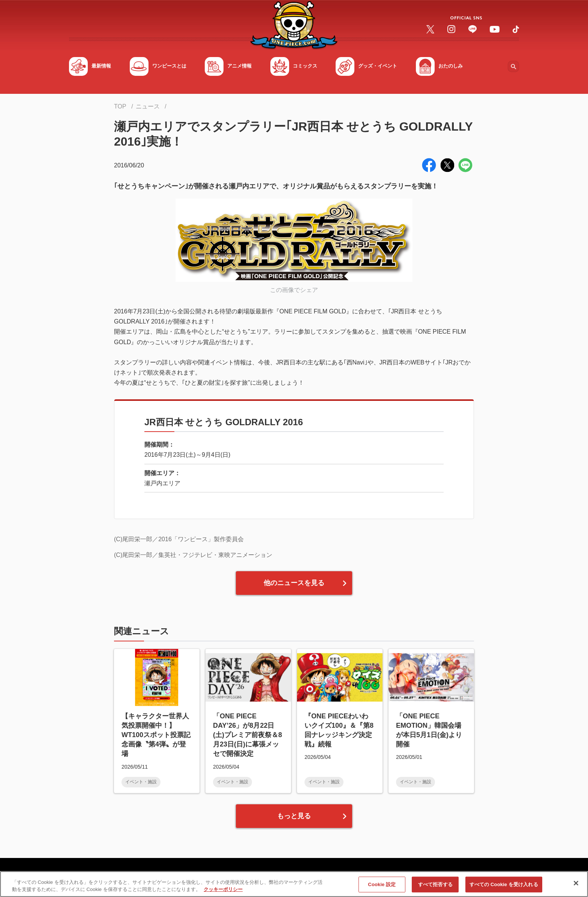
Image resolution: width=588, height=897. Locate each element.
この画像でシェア (294, 290)
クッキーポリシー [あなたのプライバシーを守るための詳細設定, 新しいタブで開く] (223, 893)
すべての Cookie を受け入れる (504, 888)
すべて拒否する (435, 888)
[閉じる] (576, 887)
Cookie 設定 (382, 888)
